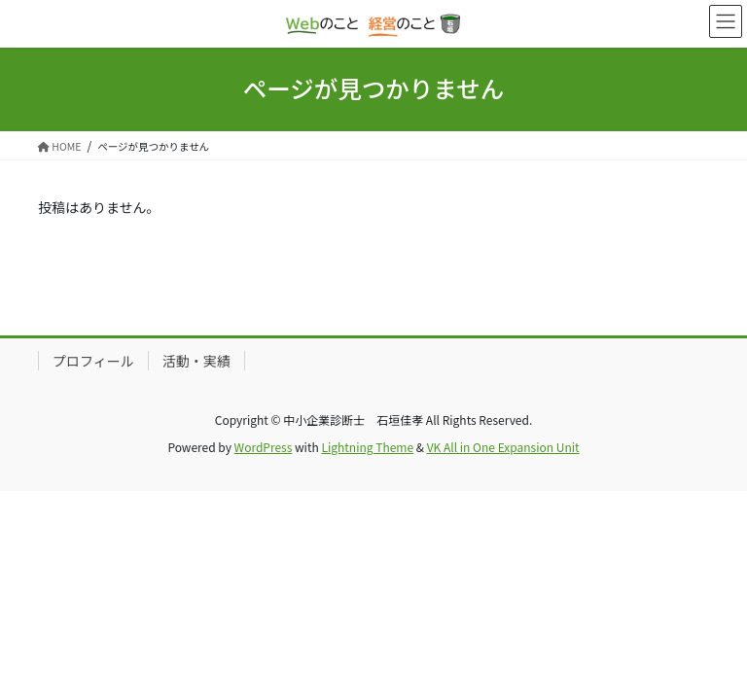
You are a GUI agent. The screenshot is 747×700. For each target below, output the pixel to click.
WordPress (264, 447)
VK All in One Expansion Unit (503, 447)
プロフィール (93, 361)
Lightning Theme (367, 447)
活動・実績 (196, 361)
